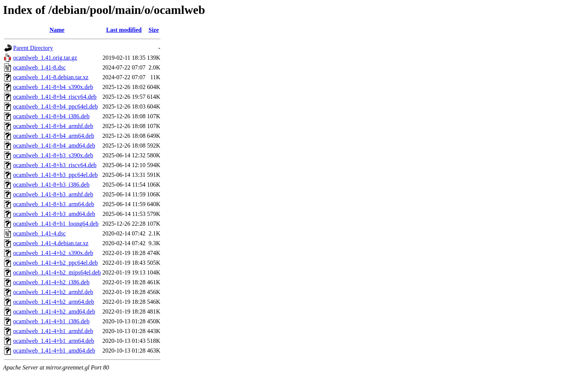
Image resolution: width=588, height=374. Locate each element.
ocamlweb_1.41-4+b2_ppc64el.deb (55, 263)
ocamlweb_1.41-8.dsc (39, 67)
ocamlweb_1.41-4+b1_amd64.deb (54, 351)
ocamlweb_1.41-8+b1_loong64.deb (56, 224)
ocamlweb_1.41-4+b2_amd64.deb (54, 311)
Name (57, 30)
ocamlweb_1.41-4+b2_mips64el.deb (57, 272)
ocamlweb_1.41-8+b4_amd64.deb (54, 146)
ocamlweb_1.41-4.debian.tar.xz (51, 243)
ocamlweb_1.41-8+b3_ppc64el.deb (55, 175)
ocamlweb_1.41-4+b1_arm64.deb (54, 341)
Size (154, 30)
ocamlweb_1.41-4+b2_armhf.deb (53, 292)
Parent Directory (33, 48)
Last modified (124, 30)
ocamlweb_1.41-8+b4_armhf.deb (53, 126)
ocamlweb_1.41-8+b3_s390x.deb (53, 155)
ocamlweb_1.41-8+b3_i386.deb (51, 185)
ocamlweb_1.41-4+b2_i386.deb (51, 282)
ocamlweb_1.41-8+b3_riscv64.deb (55, 165)
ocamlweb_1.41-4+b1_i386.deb (51, 321)
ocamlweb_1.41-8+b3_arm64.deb (54, 204)
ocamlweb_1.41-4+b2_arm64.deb (54, 302)
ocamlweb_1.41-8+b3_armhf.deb (53, 194)
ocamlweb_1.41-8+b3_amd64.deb (54, 214)
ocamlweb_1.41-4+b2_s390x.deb (53, 253)
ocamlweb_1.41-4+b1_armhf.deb (53, 331)
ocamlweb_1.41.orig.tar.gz (45, 58)
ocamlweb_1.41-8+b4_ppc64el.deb (55, 106)
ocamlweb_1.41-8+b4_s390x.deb (53, 87)
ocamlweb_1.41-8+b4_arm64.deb (54, 136)
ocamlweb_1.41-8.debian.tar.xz (51, 77)
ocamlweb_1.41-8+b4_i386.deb (51, 116)
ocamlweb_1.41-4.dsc (39, 233)
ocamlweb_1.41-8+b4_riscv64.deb (55, 97)
